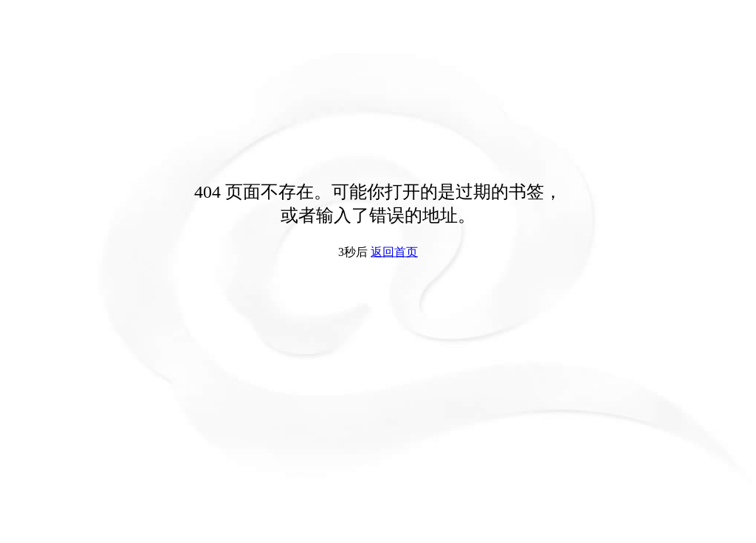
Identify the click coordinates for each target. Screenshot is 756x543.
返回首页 (394, 252)
